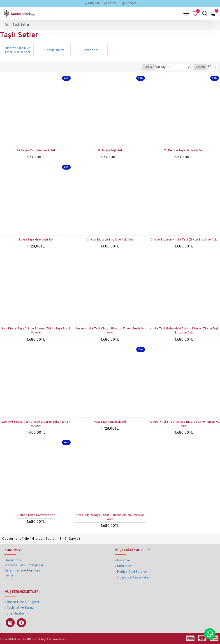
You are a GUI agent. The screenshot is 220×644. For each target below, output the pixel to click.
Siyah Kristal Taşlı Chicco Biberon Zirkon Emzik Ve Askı (110, 517)
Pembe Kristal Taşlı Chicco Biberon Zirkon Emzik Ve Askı (184, 424)
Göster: (200, 67)
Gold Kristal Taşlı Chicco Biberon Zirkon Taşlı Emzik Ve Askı (36, 331)
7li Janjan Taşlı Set (110, 151)
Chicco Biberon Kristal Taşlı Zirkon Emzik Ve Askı (184, 240)
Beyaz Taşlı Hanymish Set (36, 240)
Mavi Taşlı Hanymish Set (110, 422)
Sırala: (148, 67)
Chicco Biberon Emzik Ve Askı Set (110, 240)
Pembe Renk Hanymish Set (36, 515)
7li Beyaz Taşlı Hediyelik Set (36, 151)
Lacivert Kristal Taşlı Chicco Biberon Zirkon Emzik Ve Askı (36, 424)
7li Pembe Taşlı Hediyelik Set (184, 151)
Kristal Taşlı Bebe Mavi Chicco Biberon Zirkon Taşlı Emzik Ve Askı (184, 331)
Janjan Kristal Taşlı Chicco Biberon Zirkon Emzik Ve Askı (110, 331)
